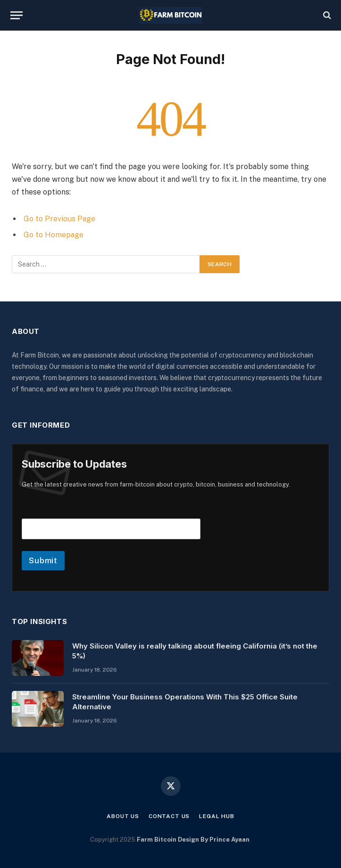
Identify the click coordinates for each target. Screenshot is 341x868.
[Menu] (17, 15)
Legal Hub (217, 816)
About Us (123, 816)
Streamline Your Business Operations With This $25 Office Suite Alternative (185, 702)
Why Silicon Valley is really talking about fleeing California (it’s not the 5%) (195, 651)
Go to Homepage (54, 235)
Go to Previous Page (59, 219)
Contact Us (169, 816)
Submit (43, 560)
